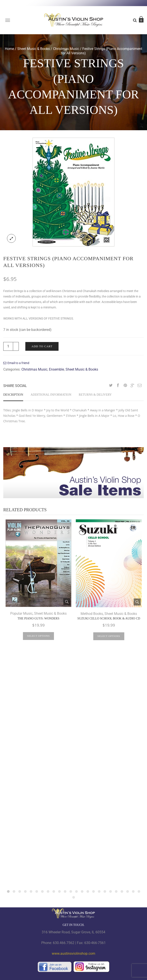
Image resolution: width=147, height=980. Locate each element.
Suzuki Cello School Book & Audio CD (109, 619)
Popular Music (21, 613)
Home (9, 49)
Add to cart (42, 346)
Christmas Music (66, 49)
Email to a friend (18, 363)
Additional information (51, 395)
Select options (38, 636)
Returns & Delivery (95, 395)
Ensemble (56, 369)
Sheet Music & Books (34, 49)
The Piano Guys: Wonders (38, 619)
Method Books (92, 614)
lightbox (11, 238)
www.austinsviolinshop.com (73, 953)
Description (13, 395)
